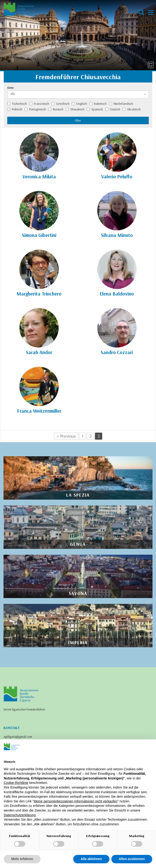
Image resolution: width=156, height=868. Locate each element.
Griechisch (60, 104)
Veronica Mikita (39, 176)
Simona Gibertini (39, 235)
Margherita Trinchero (39, 294)
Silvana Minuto (117, 235)
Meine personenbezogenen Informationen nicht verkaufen (76, 801)
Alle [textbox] (13, 94)
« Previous (66, 436)
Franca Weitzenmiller (39, 411)
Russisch (56, 109)
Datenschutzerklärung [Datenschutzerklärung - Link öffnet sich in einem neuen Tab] (20, 815)
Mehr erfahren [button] (22, 859)
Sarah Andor (39, 352)
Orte (11, 88)
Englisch (79, 104)
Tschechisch (17, 104)
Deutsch (113, 109)
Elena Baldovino (117, 294)
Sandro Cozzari (117, 352)
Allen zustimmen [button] (132, 859)
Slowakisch (75, 109)
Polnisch (15, 109)
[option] (78, 35)
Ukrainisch (132, 109)
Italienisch (98, 104)
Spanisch (95, 109)
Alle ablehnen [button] (91, 859)
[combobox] (78, 94)
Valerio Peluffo (117, 176)
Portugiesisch (35, 109)
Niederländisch (121, 104)
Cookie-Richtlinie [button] (16, 783)
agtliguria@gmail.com (18, 737)
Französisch (39, 104)
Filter (78, 120)
